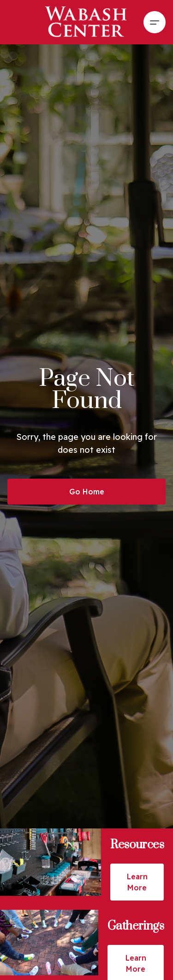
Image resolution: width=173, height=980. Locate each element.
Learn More (137, 882)
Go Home (87, 492)
